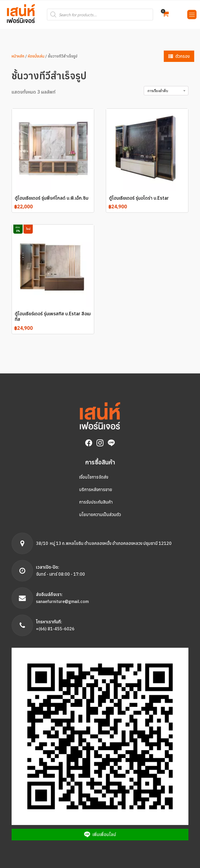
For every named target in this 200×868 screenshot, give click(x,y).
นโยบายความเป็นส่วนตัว (100, 514)
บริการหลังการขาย (96, 490)
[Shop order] (166, 91)
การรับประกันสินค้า (96, 502)
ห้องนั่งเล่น (36, 56)
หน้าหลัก (18, 56)
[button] (166, 15)
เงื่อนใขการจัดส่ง (94, 477)
